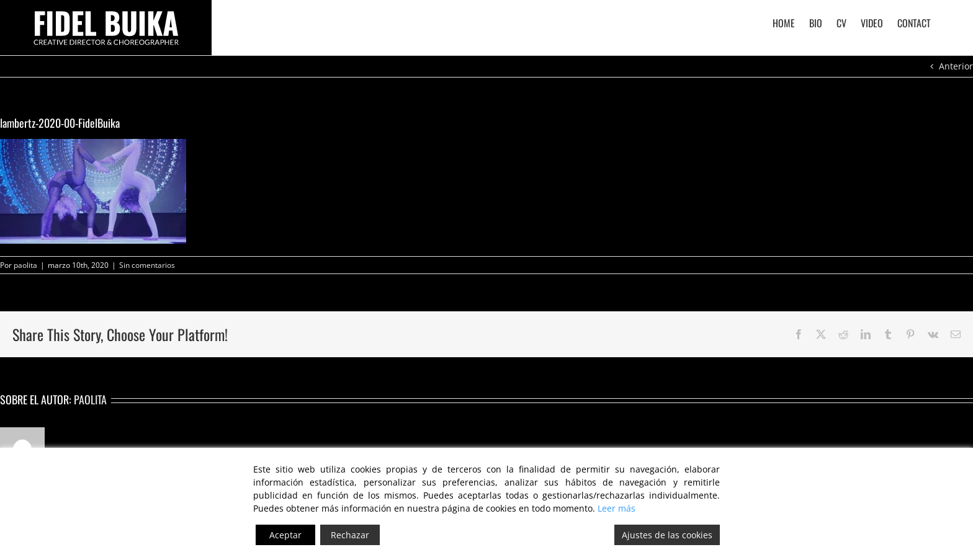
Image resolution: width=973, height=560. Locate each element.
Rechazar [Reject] (350, 535)
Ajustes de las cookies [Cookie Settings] (667, 535)
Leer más (617, 508)
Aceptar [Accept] (285, 535)
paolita (25, 265)
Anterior (956, 66)
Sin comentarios (147, 265)
